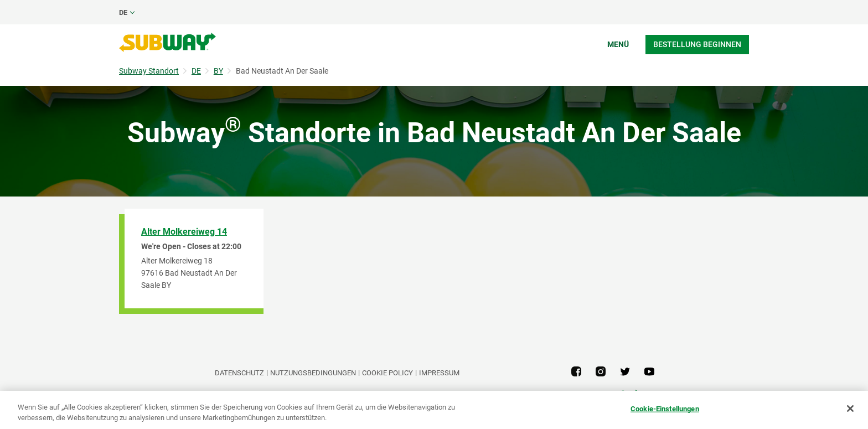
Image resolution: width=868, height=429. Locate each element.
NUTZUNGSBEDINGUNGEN (313, 373)
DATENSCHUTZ (239, 373)
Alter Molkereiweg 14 (184, 232)
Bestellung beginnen (697, 44)
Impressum (439, 373)
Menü (618, 44)
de (123, 12)
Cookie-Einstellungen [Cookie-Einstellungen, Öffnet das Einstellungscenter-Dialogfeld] (665, 409)
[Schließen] (850, 409)
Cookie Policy (387, 373)
